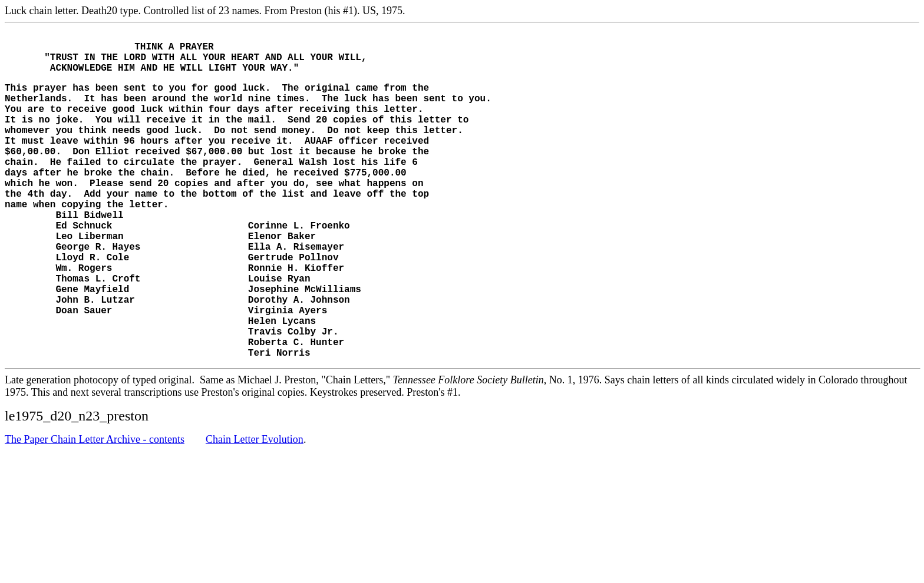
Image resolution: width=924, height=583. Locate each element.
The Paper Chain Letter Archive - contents (95, 506)
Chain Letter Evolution (255, 506)
